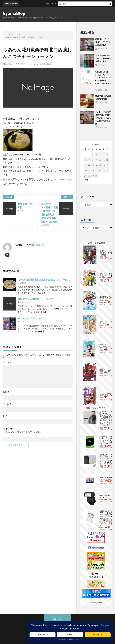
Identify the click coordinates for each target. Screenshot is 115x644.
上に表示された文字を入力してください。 (23, 432)
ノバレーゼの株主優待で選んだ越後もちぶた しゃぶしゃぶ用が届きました (103, 118)
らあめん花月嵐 (39, 64)
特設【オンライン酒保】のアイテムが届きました (69, 4)
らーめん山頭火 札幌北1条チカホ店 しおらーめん (44, 280)
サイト (6, 416)
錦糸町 (49, 64)
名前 (6, 392)
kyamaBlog (14, 13)
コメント (7, 362)
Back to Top (57, 619)
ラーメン (28, 64)
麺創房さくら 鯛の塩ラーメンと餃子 (37, 299)
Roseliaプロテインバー (30, 318)
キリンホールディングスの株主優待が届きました (103, 58)
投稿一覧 (40, 245)
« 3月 (86, 180)
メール (7, 404)
